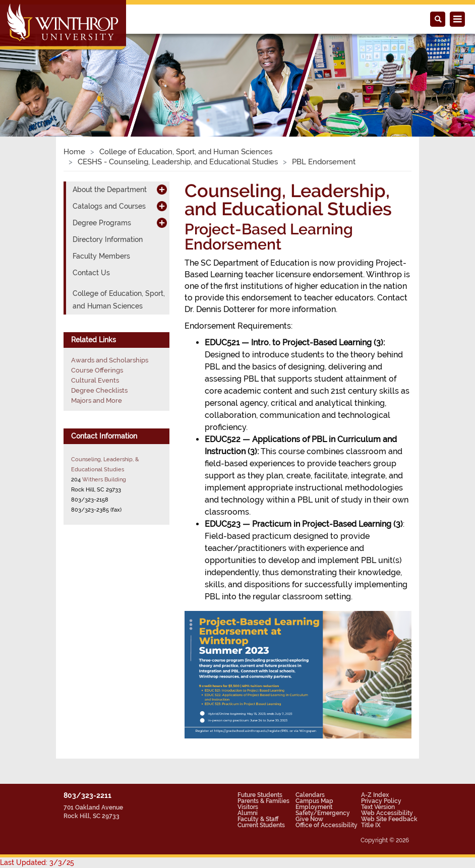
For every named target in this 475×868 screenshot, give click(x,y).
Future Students (260, 795)
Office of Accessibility (326, 825)
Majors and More (97, 400)
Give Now (309, 819)
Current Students (261, 825)
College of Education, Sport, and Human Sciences (186, 152)
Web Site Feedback (389, 819)
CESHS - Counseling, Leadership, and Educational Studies (178, 162)
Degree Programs (102, 223)
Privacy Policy (381, 801)
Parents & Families (263, 801)
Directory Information (108, 239)
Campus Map (314, 801)
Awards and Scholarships (110, 360)
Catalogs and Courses (109, 206)
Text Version (378, 807)
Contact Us (91, 273)
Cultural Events (95, 380)
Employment (314, 807)
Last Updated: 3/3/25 (37, 862)
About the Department (110, 190)
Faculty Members (101, 256)
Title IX (371, 825)
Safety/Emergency (323, 813)
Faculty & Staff (258, 819)
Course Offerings (97, 370)
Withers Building (104, 479)
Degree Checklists (99, 390)
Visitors (248, 807)
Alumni (248, 813)
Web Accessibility (387, 813)
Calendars (310, 795)
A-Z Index (375, 795)
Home (74, 152)
